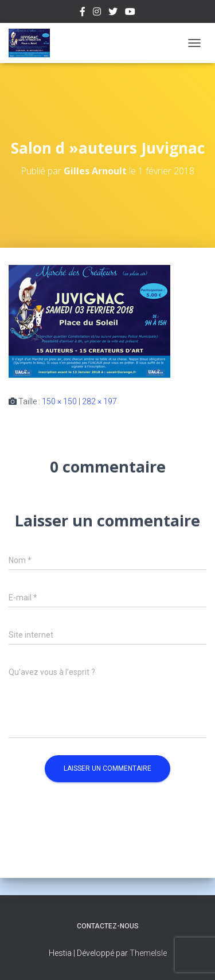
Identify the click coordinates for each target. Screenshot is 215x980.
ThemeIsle (148, 953)
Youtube (130, 13)
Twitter (113, 13)
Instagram (97, 13)
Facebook (83, 13)
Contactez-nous (108, 926)
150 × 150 (59, 401)
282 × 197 (99, 401)
